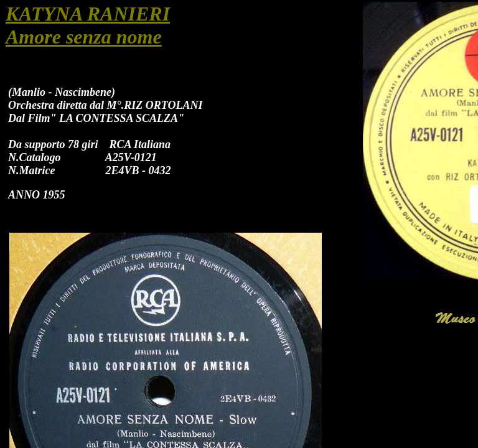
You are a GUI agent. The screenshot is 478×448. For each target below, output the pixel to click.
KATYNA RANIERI (88, 14)
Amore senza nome (84, 37)
